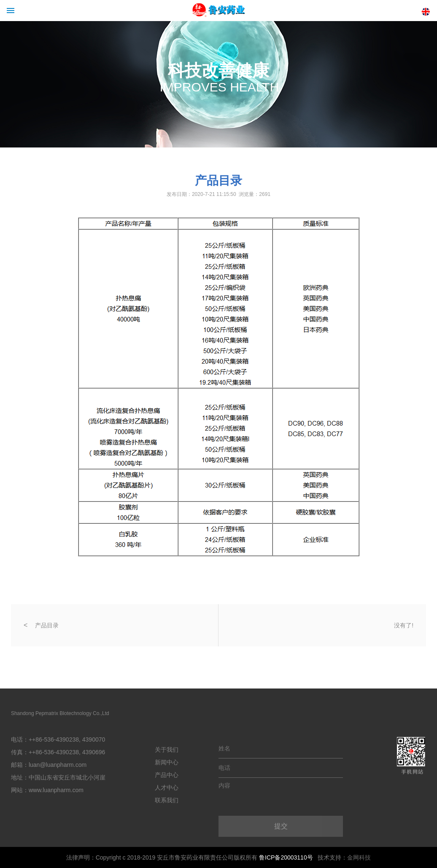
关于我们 (167, 750)
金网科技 (359, 857)
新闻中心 (167, 762)
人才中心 (167, 788)
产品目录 (47, 625)
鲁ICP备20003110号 (286, 857)
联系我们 (167, 800)
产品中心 (167, 775)
